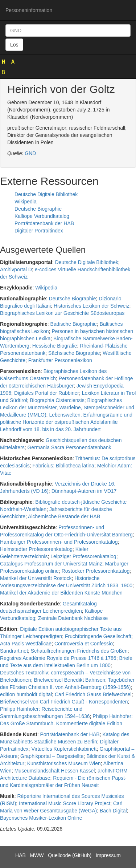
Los (14, 45)
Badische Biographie (73, 324)
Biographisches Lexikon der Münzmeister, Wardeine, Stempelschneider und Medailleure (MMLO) (67, 407)
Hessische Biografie (55, 346)
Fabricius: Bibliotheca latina (63, 466)
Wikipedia (26, 202)
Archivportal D (16, 269)
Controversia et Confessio (84, 644)
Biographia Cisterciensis (57, 400)
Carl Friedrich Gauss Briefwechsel (93, 694)
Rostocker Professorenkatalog (96, 571)
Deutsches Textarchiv (24, 673)
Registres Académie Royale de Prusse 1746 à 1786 (58, 658)
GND (30, 153)
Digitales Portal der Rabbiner (47, 393)
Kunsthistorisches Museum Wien (64, 763)
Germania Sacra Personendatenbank (69, 447)
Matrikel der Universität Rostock (36, 578)
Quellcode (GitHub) (70, 855)
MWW (37, 855)
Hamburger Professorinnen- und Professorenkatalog (59, 542)
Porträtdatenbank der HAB (44, 223)
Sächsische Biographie (74, 353)
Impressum (108, 855)
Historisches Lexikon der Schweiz (92, 306)
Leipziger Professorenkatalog (83, 556)
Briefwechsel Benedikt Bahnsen (69, 680)
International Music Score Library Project (65, 803)
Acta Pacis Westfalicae (26, 644)
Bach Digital (113, 811)
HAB (20, 855)
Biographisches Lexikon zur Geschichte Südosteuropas (62, 313)
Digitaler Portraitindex (39, 231)
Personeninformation (29, 10)
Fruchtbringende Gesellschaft (98, 636)
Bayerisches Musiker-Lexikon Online (41, 818)
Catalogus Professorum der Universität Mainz (51, 564)
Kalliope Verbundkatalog (42, 216)
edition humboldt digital (26, 694)
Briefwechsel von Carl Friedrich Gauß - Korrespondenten (64, 702)
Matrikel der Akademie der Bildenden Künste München (61, 593)
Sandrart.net (14, 651)
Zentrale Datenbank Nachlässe (73, 618)
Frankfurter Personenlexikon (60, 360)
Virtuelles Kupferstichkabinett (64, 749)
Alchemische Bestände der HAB (64, 516)
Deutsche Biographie (38, 209)
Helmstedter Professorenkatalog (36, 549)
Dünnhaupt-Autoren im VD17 (84, 491)
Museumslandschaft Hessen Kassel (55, 771)
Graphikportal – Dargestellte (52, 756)
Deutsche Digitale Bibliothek (46, 194)
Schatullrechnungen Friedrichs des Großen (79, 651)
